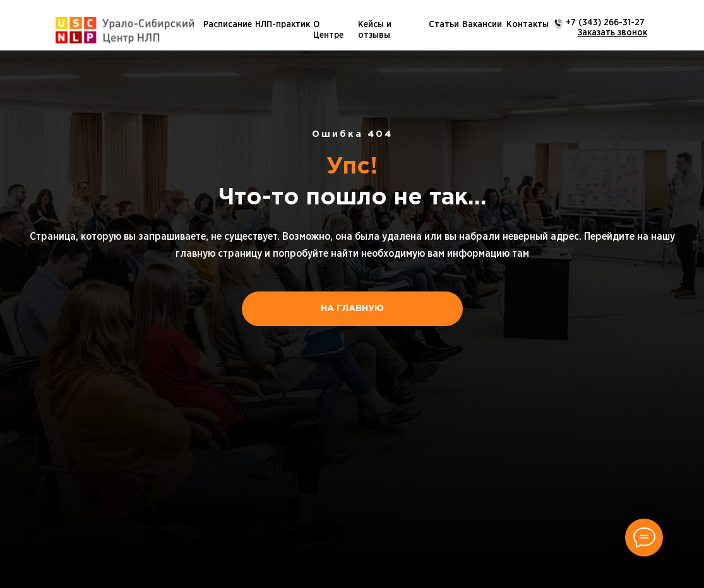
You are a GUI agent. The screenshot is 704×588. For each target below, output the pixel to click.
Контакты (528, 25)
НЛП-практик (283, 25)
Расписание (228, 25)
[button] (612, 33)
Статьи (444, 25)
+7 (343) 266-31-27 (605, 23)
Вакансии (482, 25)
